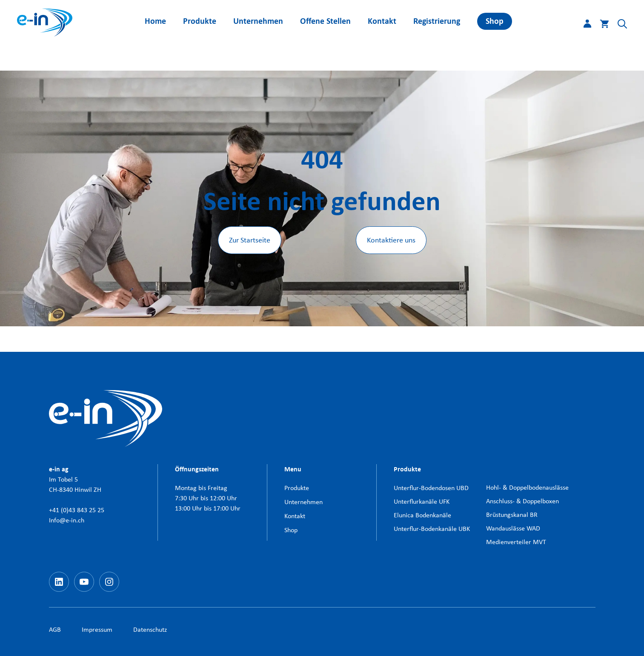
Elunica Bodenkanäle (422, 515)
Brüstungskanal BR (512, 515)
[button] (618, 26)
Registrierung (437, 21)
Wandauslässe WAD (513, 528)
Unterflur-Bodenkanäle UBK (432, 529)
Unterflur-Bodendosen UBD (431, 488)
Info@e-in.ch (67, 520)
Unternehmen (258, 21)
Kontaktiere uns (391, 240)
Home (155, 21)
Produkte (200, 21)
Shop (495, 21)
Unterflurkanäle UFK (422, 501)
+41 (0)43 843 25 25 (77, 510)
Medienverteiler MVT (516, 542)
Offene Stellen (325, 21)
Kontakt (382, 21)
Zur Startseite (250, 240)
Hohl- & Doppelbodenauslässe (527, 487)
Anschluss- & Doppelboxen (522, 501)
